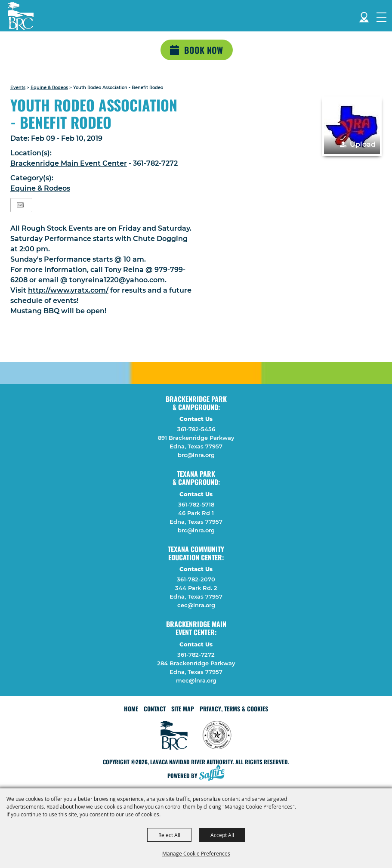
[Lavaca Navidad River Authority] (21, 16)
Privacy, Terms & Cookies (234, 709)
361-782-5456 (196, 429)
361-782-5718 (196, 504)
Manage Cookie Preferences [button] (196, 853)
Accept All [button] (222, 835)
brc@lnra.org (196, 455)
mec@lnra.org (196, 680)
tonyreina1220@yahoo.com (117, 280)
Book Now (204, 50)
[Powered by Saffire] (214, 774)
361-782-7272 (196, 655)
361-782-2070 (196, 579)
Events (18, 88)
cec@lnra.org (196, 605)
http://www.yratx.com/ (68, 290)
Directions (364, 16)
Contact (155, 709)
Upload (363, 144)
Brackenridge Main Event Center (69, 163)
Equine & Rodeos (49, 88)
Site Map (183, 709)
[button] (352, 126)
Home (131, 709)
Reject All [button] (169, 835)
